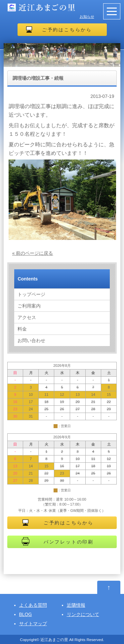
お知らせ (87, 16)
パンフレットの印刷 (69, 542)
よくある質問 (33, 605)
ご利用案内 (29, 306)
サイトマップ (33, 624)
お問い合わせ (31, 340)
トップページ (31, 294)
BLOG (26, 614)
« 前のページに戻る (33, 253)
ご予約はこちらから (67, 30)
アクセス (27, 317)
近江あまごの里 (54, 640)
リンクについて (83, 614)
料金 (22, 329)
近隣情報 (76, 605)
